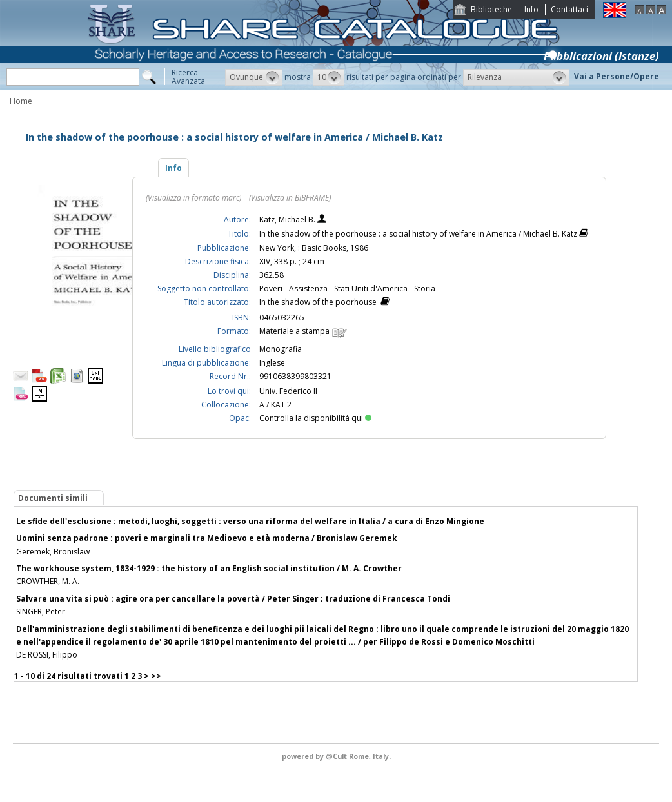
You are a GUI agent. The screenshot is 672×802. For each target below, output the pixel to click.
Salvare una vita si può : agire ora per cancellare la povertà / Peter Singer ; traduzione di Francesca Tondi (233, 599)
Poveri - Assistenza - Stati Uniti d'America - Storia (347, 289)
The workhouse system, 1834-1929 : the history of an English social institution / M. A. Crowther (209, 568)
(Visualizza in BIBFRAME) (290, 198)
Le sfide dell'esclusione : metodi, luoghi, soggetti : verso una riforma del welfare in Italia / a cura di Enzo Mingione (250, 521)
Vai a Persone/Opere (617, 76)
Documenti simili (53, 498)
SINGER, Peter (41, 611)
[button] (254, 77)
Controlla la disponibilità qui (315, 418)
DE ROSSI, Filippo (47, 655)
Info (531, 9)
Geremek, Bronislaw (53, 552)
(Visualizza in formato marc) (193, 198)
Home (21, 101)
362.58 (272, 275)
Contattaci (569, 9)
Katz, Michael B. (288, 220)
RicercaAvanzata (188, 77)
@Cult (337, 756)
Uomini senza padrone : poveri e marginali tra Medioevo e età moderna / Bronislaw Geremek (207, 538)
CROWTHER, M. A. (48, 581)
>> (156, 676)
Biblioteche (491, 9)
